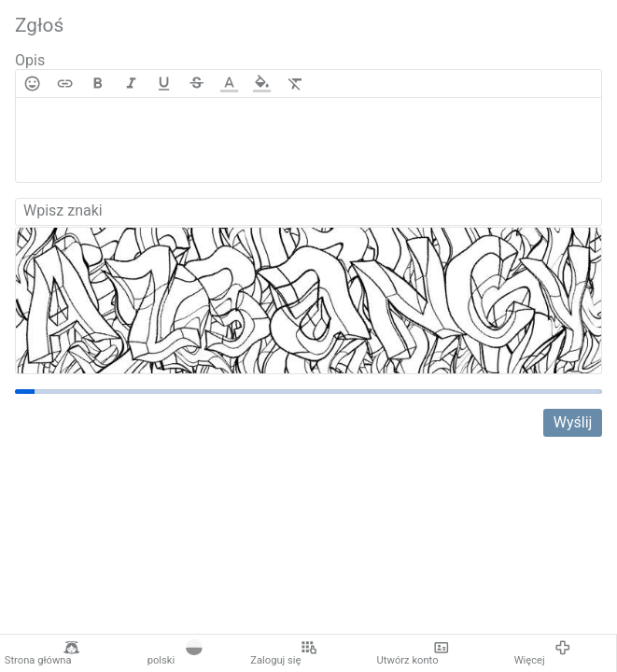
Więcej (543, 653)
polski (175, 653)
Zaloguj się (284, 653)
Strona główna (42, 653)
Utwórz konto (414, 653)
